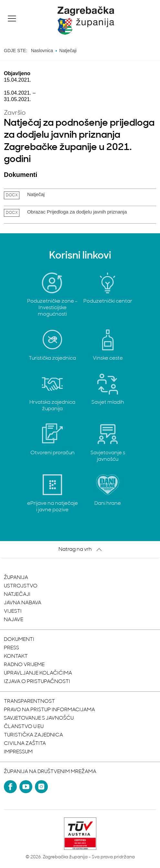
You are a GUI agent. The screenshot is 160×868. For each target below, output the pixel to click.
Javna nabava (23, 603)
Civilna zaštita (25, 744)
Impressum (18, 752)
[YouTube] (26, 787)
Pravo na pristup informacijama (49, 710)
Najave (14, 620)
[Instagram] (41, 787)
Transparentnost (29, 701)
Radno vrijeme (24, 665)
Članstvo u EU (24, 727)
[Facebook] (10, 787)
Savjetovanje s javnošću (39, 718)
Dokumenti (19, 640)
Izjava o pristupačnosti (37, 682)
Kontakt (16, 656)
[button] (12, 18)
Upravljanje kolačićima (38, 673)
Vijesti (13, 611)
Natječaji (17, 595)
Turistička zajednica (33, 735)
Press (11, 648)
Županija (16, 578)
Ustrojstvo (21, 586)
